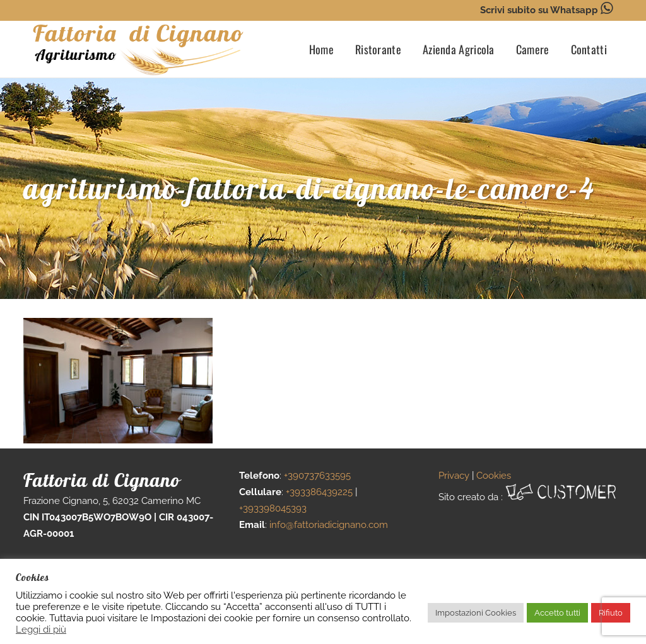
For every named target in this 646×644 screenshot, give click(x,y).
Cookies (494, 476)
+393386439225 (319, 492)
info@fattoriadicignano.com (329, 525)
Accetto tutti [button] (557, 613)
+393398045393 (273, 508)
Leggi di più (41, 629)
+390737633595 (317, 476)
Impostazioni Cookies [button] (476, 613)
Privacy (454, 476)
